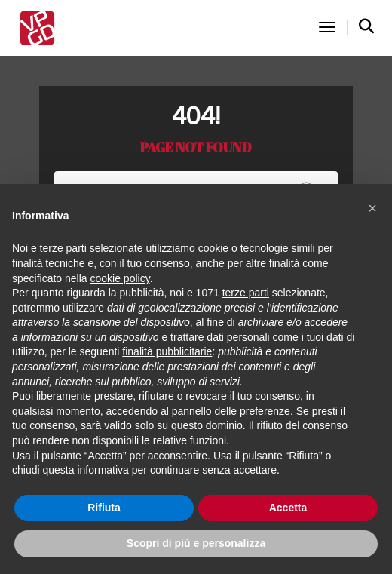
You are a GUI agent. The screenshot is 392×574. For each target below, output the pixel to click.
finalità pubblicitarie (167, 351)
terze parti (246, 293)
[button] (372, 208)
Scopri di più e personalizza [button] (196, 543)
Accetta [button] (288, 508)
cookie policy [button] (120, 278)
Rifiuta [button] (104, 508)
